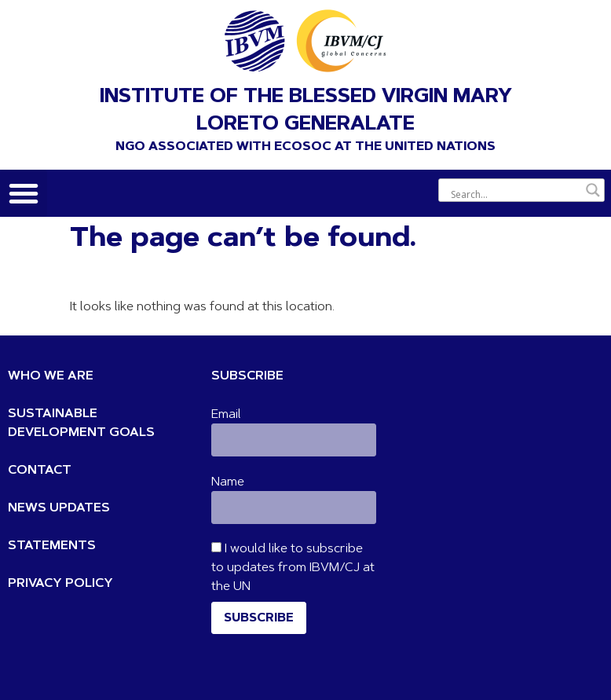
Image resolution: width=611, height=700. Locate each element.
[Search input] (514, 194)
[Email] (293, 440)
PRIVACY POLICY (60, 584)
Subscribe (259, 619)
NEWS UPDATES (59, 508)
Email (226, 415)
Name (228, 482)
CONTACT (40, 471)
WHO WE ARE (51, 376)
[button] (24, 193)
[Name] (293, 508)
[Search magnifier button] (593, 190)
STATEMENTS (52, 546)
